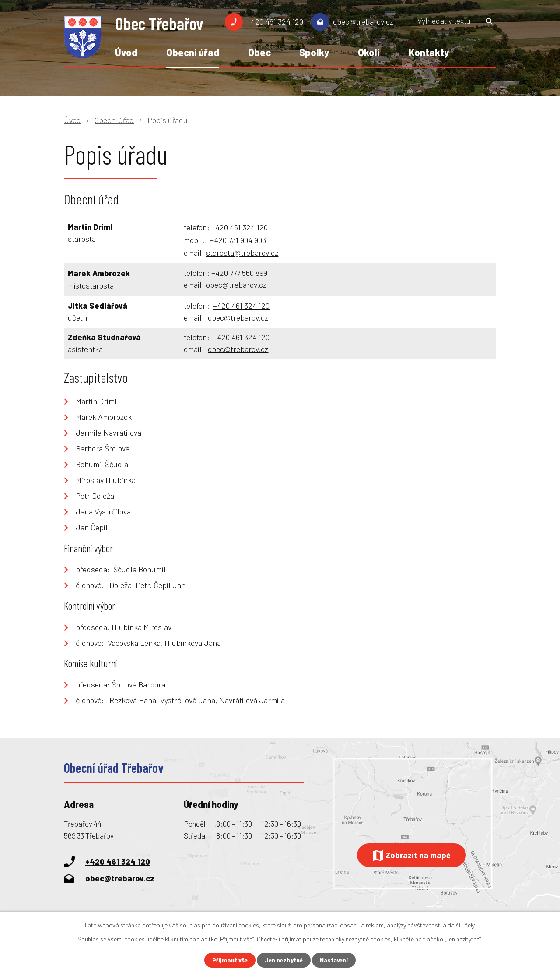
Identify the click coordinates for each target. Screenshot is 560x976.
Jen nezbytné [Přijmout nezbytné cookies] (284, 960)
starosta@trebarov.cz (242, 253)
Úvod (126, 52)
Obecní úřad (193, 52)
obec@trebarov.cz (363, 21)
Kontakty (429, 52)
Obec (259, 52)
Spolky (314, 52)
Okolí (369, 52)
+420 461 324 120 (275, 21)
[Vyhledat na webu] (457, 24)
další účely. (462, 925)
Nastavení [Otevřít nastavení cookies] (336, 960)
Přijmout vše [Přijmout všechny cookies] (228, 960)
